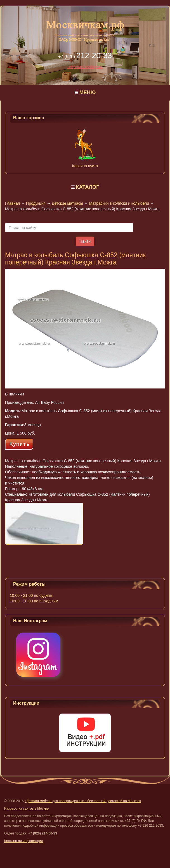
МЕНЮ (88, 92)
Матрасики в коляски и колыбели (119, 203)
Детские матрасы (67, 203)
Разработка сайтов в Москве (26, 809)
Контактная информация (23, 841)
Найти (85, 241)
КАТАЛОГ (87, 187)
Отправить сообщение (85, 67)
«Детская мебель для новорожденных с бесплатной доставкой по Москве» (83, 801)
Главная (12, 203)
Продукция (36, 203)
